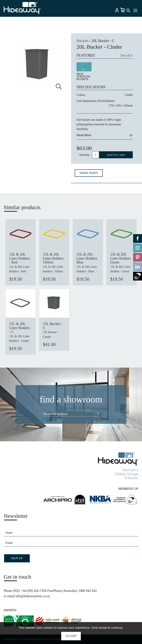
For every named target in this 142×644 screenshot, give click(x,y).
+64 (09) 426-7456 (34, 591)
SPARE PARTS (89, 173)
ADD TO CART (116, 155)
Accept (71, 636)
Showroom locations (55, 414)
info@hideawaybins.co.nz (33, 596)
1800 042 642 (88, 591)
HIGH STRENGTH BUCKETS (83, 77)
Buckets (82, 41)
